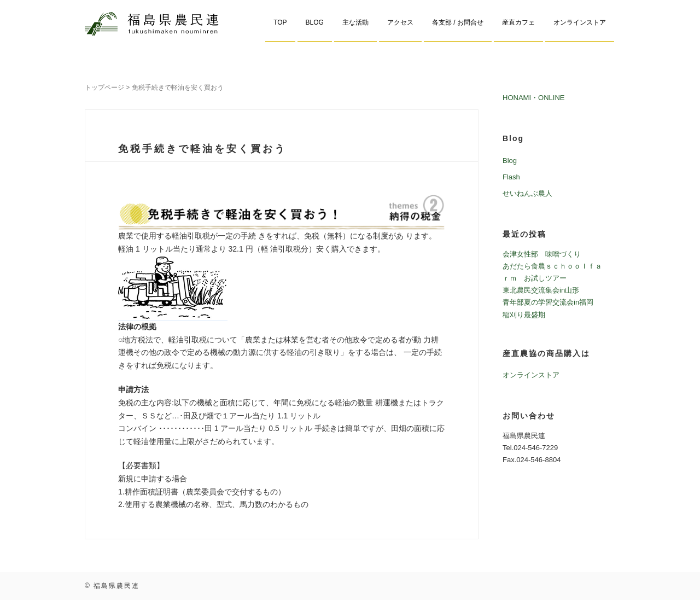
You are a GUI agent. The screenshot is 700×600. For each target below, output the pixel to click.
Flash (511, 177)
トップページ (104, 88)
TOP (280, 22)
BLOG (315, 22)
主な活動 (355, 22)
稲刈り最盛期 (524, 315)
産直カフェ (518, 22)
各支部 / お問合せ (458, 22)
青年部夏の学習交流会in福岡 (548, 302)
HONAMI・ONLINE (534, 98)
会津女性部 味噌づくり (542, 254)
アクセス (400, 22)
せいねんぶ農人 (527, 193)
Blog (510, 161)
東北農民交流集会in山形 (541, 290)
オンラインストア (580, 22)
